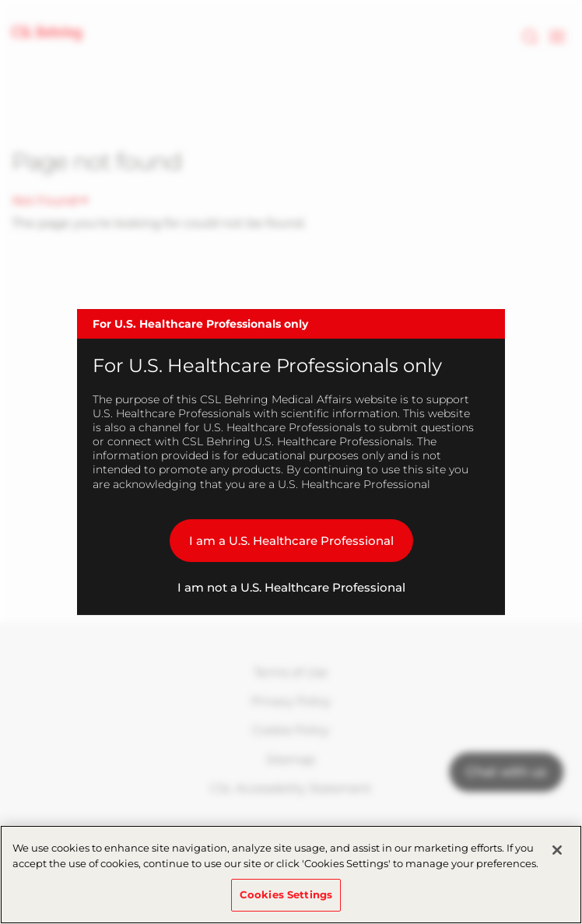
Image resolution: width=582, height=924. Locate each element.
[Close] (557, 850)
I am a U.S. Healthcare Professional (291, 541)
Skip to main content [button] (0, 0)
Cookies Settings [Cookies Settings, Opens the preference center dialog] (286, 894)
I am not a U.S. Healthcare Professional (291, 587)
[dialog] (291, 462)
